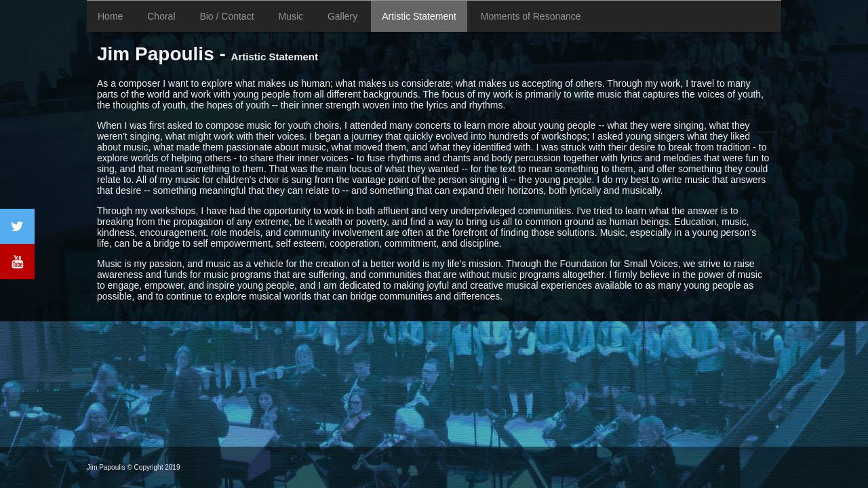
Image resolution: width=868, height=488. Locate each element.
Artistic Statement (419, 16)
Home (110, 16)
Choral (161, 16)
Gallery (342, 16)
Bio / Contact (226, 16)
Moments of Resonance (531, 16)
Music (291, 16)
